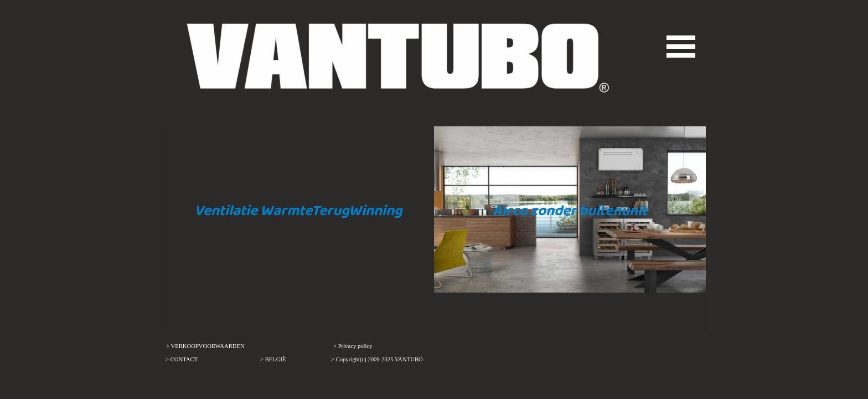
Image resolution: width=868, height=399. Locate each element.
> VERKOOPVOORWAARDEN (205, 346)
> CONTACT (182, 359)
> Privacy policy (353, 346)
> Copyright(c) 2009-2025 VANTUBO (377, 359)
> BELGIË (273, 359)
